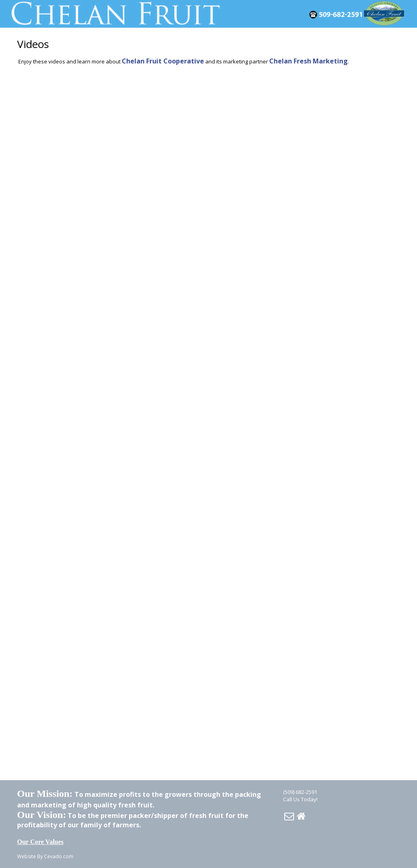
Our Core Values (40, 842)
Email (289, 816)
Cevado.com (59, 856)
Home (301, 816)
